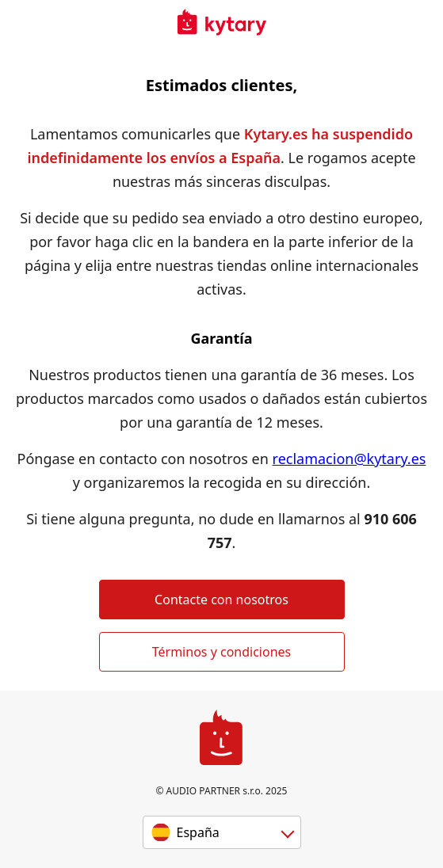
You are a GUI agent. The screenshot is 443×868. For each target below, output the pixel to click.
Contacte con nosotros (221, 600)
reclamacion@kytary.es (349, 459)
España (198, 832)
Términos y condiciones (222, 652)
